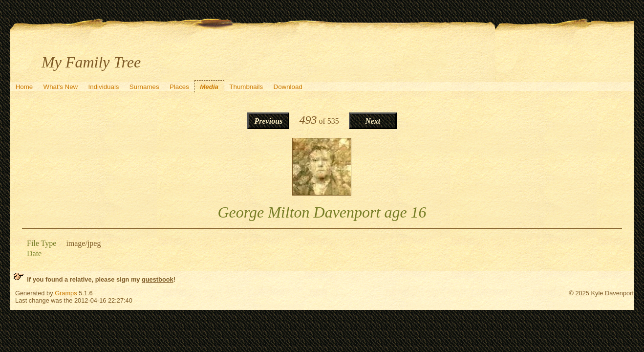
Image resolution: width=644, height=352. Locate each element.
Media (209, 87)
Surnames (144, 87)
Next (373, 121)
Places (179, 87)
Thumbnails (246, 87)
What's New (61, 87)
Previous (268, 121)
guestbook (158, 279)
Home (24, 87)
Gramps (66, 293)
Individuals (104, 87)
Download (288, 87)
